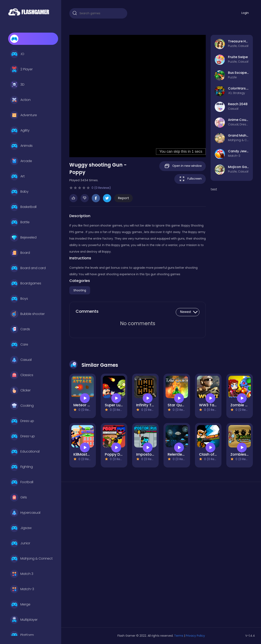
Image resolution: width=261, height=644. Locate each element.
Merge (20, 604)
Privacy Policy (195, 636)
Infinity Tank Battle (153, 405)
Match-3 (22, 589)
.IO (17, 54)
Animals (21, 146)
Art (17, 176)
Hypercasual (25, 513)
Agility (20, 130)
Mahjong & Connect (31, 559)
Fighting (22, 467)
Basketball (23, 207)
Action (20, 100)
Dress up (22, 421)
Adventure (24, 115)
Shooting (80, 290)
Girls (19, 497)
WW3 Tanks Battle (216, 405)
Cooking (22, 406)
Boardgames (26, 283)
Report (123, 198)
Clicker (20, 390)
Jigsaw (21, 528)
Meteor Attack (87, 405)
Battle (20, 222)
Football (22, 482)
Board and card (28, 268)
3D (17, 85)
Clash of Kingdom (215, 454)
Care (19, 345)
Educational (25, 452)
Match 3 (22, 574)
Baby (19, 192)
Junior (20, 543)
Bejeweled (23, 237)
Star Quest (178, 405)
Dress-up (23, 436)
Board (20, 253)
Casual (21, 360)
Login (245, 13)
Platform (22, 635)
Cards (20, 329)
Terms (179, 636)
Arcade (21, 161)
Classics (22, 375)
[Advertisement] (98, 556)
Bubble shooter (27, 314)
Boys (19, 299)
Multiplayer (24, 620)
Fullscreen (190, 179)
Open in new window (182, 166)
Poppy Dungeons (120, 454)
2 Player (21, 69)
